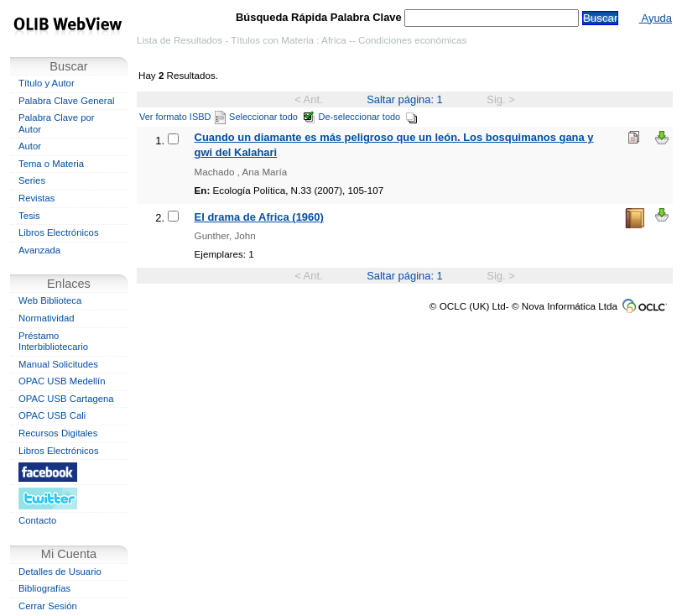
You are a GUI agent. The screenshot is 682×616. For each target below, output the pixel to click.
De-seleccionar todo (369, 117)
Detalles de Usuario (60, 572)
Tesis (29, 216)
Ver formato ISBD (182, 117)
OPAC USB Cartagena (66, 399)
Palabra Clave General (66, 101)
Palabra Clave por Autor (57, 123)
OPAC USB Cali (52, 415)
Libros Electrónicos (59, 232)
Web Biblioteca (50, 300)
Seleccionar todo (272, 117)
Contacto (37, 520)
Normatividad (47, 318)
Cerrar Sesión (48, 606)
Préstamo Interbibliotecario (53, 342)
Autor (30, 146)
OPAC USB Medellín (62, 381)
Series (32, 180)
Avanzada (39, 250)
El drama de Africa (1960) (259, 217)
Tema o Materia (51, 164)
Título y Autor (47, 83)
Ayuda (656, 18)
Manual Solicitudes (58, 364)
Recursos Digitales (58, 433)
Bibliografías (44, 588)
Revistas (36, 198)
